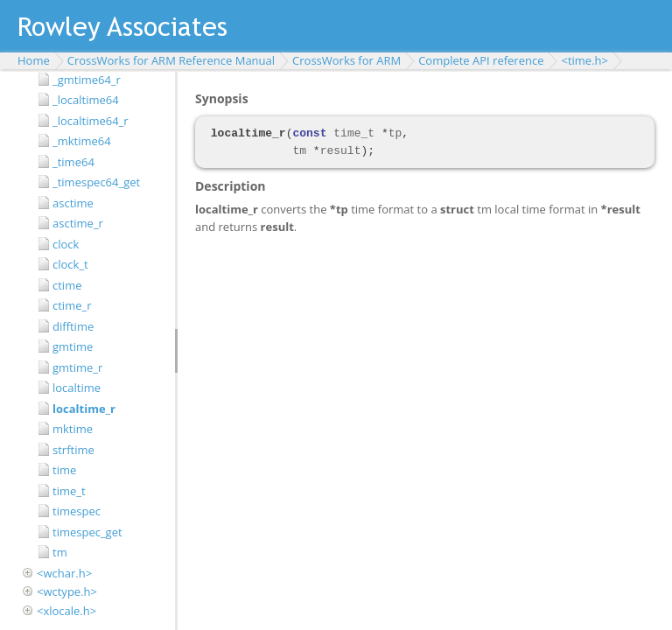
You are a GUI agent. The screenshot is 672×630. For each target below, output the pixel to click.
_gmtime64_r (87, 80)
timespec (77, 511)
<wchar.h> (64, 573)
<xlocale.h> (66, 611)
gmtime (73, 346)
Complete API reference (481, 60)
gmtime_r (77, 367)
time (64, 470)
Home (34, 60)
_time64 (73, 162)
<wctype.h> (67, 591)
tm (60, 552)
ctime (67, 285)
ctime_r (72, 305)
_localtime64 (86, 100)
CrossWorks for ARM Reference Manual (171, 60)
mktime (73, 429)
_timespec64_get (96, 182)
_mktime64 (82, 141)
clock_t (70, 264)
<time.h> (584, 60)
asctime (73, 203)
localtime (77, 388)
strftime (73, 450)
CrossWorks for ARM (346, 60)
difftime (73, 326)
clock (66, 244)
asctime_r (78, 223)
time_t (69, 491)
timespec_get (87, 532)
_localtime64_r (91, 121)
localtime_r (84, 409)
